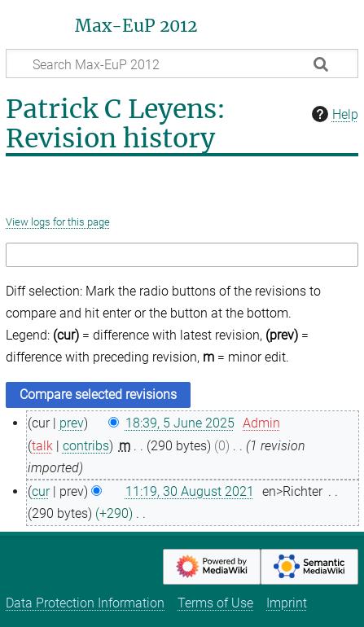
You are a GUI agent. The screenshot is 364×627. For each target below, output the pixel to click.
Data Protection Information (85, 603)
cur (41, 491)
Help (333, 114)
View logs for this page (58, 222)
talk (42, 446)
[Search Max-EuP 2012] (182, 64)
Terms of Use (215, 603)
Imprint (287, 603)
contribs (86, 446)
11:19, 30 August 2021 (190, 491)
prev (72, 423)
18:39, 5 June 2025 (180, 423)
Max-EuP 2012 (136, 26)
